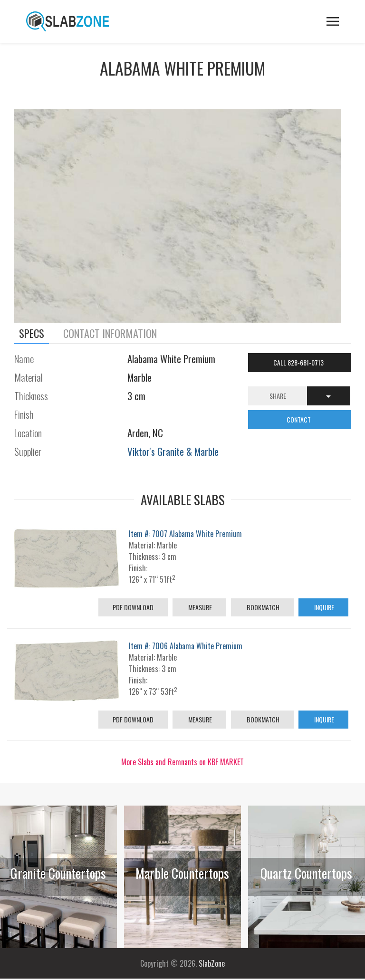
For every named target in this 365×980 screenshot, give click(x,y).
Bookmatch (262, 607)
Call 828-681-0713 (299, 362)
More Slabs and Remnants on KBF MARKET (182, 762)
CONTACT (299, 419)
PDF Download (133, 607)
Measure (199, 607)
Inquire (323, 607)
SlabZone (212, 963)
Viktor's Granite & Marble (173, 451)
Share (278, 396)
